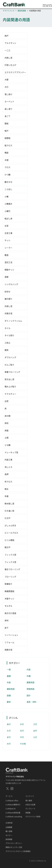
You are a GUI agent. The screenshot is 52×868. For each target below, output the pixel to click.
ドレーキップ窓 (11, 452)
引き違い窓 (9, 511)
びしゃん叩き (10, 525)
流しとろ (8, 467)
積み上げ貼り (10, 386)
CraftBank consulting (14, 817)
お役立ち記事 (30, 805)
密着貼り (8, 584)
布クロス (8, 482)
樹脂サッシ (9, 270)
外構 (29, 676)
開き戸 (7, 547)
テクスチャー (10, 394)
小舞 (7, 197)
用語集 (28, 813)
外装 (9, 682)
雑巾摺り (8, 299)
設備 (9, 695)
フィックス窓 (10, 555)
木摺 (7, 160)
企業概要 (9, 827)
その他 (23, 744)
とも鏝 (7, 445)
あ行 (9, 724)
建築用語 (31, 682)
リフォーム (9, 642)
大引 (7, 87)
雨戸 (7, 36)
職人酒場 (9, 831)
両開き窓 (8, 650)
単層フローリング (12, 372)
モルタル (8, 606)
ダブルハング (10, 357)
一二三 (7, 50)
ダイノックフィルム (13, 321)
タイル (7, 328)
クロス (7, 167)
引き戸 (7, 518)
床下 (7, 628)
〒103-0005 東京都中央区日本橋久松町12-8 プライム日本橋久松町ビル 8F (26, 782)
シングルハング (11, 284)
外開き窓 (8, 313)
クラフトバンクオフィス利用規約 (18, 851)
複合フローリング (12, 569)
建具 (7, 350)
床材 (7, 620)
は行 (35, 731)
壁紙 (7, 123)
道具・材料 (31, 702)
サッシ (7, 240)
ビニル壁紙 (9, 540)
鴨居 (7, 153)
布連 (7, 496)
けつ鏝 (7, 175)
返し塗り (8, 109)
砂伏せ (7, 292)
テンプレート (30, 809)
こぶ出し (8, 189)
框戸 (7, 131)
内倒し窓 (8, 58)
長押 (7, 474)
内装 (29, 669)
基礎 (9, 676)
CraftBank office (12, 801)
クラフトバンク (9, 11)
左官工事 (8, 233)
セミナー (9, 835)
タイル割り (9, 335)
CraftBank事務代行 (13, 805)
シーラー (8, 248)
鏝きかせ (8, 182)
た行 (9, 731)
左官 (7, 226)
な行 (22, 731)
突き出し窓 (9, 379)
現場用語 (31, 689)
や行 (22, 737)
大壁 (7, 79)
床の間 (7, 416)
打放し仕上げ (10, 65)
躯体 (9, 702)
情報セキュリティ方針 (14, 847)
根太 (7, 489)
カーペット (9, 101)
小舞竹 (7, 211)
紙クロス (8, 145)
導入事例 (29, 801)
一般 (9, 669)
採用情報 (9, 839)
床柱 (7, 423)
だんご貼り (9, 365)
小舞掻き (8, 204)
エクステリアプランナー (15, 72)
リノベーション (11, 635)
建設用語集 (22, 11)
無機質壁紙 (9, 591)
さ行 (35, 724)
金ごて (7, 116)
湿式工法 (8, 262)
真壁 (7, 277)
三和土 (7, 343)
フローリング (10, 577)
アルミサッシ (10, 43)
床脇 (7, 430)
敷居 (7, 255)
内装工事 (8, 460)
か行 (22, 724)
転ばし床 (8, 218)
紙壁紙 (7, 138)
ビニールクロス (11, 533)
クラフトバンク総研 (33, 817)
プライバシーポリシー (14, 843)
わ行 (9, 744)
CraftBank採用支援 (13, 813)
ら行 (35, 737)
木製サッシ (9, 599)
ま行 (9, 737)
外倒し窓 (8, 306)
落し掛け (8, 94)
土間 (7, 438)
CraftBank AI (11, 809)
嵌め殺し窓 (9, 503)
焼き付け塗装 (10, 613)
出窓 (7, 401)
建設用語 (11, 689)
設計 (29, 695)
